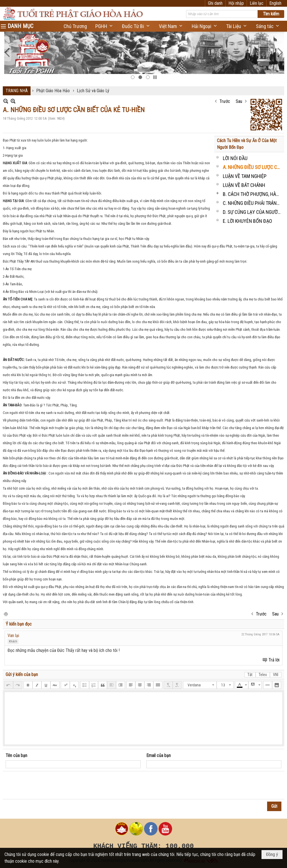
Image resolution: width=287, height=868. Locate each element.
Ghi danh (215, 3)
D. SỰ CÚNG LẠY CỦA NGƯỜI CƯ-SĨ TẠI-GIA (253, 212)
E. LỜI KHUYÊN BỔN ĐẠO (247, 221)
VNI (276, 675)
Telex (263, 675)
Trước (225, 101)
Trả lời (274, 660)
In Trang (6, 614)
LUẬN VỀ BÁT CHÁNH (244, 185)
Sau (239, 101)
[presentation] (48, 785)
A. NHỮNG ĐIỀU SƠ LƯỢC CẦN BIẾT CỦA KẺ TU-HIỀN (253, 167)
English (275, 3)
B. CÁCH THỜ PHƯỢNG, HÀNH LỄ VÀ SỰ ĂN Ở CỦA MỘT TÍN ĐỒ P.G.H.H (253, 194)
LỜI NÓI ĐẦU (235, 158)
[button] (104, 26)
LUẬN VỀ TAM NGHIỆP (245, 176)
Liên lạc (257, 3)
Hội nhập (236, 3)
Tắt (250, 675)
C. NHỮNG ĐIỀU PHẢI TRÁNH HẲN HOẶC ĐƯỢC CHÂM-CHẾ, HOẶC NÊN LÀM (253, 203)
